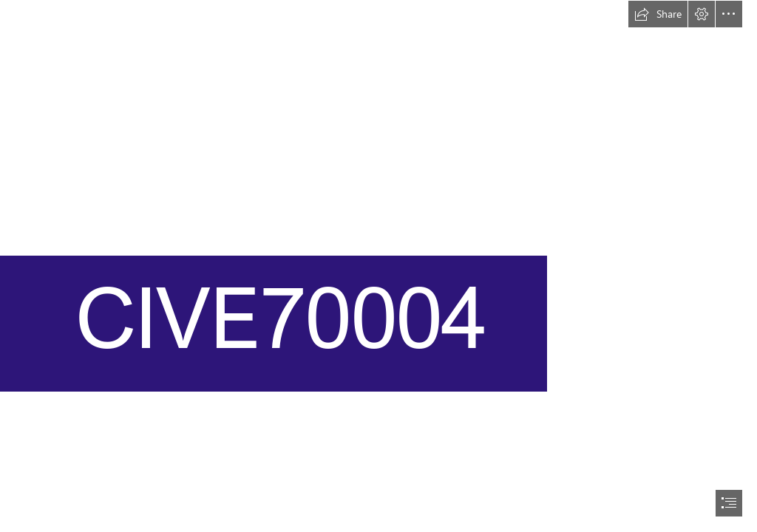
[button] (658, 14)
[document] (378, 266)
